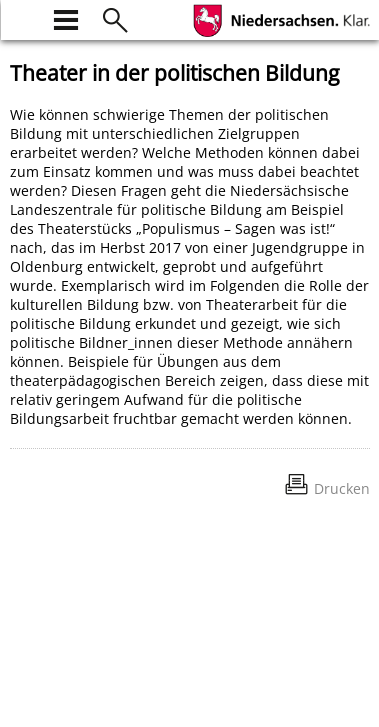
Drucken (342, 488)
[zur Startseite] (22, 17)
